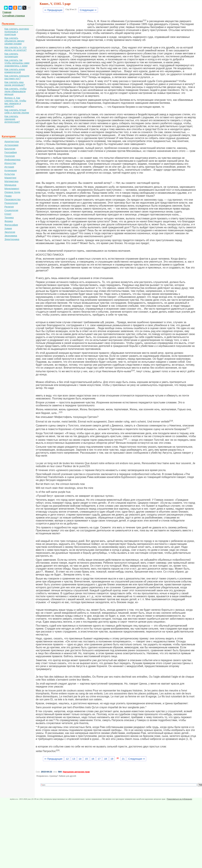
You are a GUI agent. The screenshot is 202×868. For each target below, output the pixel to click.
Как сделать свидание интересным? (12, 119)
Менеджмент (12, 189)
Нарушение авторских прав (76, 772)
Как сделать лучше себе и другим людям (17, 111)
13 (74, 759)
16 (93, 759)
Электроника (12, 239)
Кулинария (11, 170)
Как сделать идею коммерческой (15, 71)
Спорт (8, 214)
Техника (9, 217)
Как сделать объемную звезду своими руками (14, 41)
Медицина (10, 185)
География (11, 152)
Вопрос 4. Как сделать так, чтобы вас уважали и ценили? (15, 102)
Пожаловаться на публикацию (179, 799)
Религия (9, 207)
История (9, 167)
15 (86, 759)
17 (99, 759)
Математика (11, 181)
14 (80, 759)
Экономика (11, 236)
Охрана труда (12, 192)
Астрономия (11, 145)
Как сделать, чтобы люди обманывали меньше (15, 91)
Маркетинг (10, 178)
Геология (10, 156)
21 (123, 759)
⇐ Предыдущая (53, 10)
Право (8, 196)
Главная (7, 12)
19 (112, 759)
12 (67, 759)
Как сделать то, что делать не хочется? (16, 49)
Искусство (10, 163)
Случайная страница (14, 16)
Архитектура (12, 141)
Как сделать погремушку (11, 55)
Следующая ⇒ (88, 10)
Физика (9, 221)
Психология (11, 203)
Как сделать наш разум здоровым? (15, 84)
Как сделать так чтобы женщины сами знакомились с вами (17, 63)
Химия (8, 228)
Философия (11, 225)
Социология (11, 210)
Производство (13, 199)
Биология (10, 149)
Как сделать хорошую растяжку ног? (17, 77)
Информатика (12, 160)
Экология (10, 232)
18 (106, 759)
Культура (10, 174)
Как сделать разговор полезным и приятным (17, 32)
